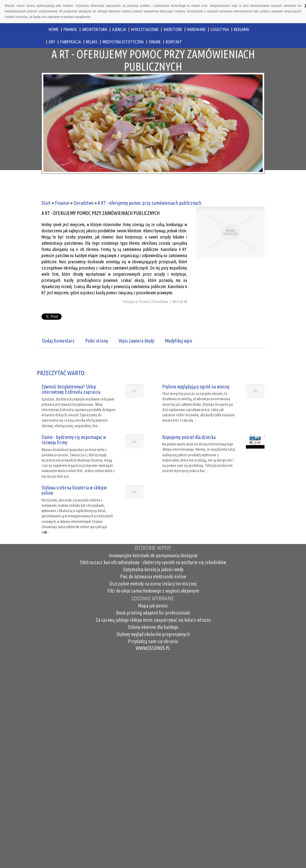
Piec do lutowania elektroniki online (153, 576)
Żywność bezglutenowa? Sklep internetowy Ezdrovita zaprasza (71, 389)
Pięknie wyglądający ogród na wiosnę (196, 387)
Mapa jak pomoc (153, 606)
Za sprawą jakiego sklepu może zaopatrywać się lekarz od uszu (153, 620)
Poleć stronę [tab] (97, 341)
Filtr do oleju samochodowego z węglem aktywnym (153, 591)
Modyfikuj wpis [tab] (179, 341)
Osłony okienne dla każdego (153, 627)
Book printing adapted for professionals (153, 613)
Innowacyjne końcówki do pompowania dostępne (153, 555)
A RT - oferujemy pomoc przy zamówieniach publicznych (149, 203)
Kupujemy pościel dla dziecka (189, 437)
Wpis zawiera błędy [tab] (136, 341)
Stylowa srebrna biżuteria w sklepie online (74, 490)
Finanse (62, 203)
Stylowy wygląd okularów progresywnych (153, 634)
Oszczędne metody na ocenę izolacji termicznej (153, 584)
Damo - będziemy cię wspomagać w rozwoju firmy (74, 440)
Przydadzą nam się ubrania (153, 641)
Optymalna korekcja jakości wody (153, 569)
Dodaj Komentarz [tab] (58, 341)
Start (46, 203)
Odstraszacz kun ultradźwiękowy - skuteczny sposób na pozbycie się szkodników (153, 562)
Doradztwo (83, 203)
